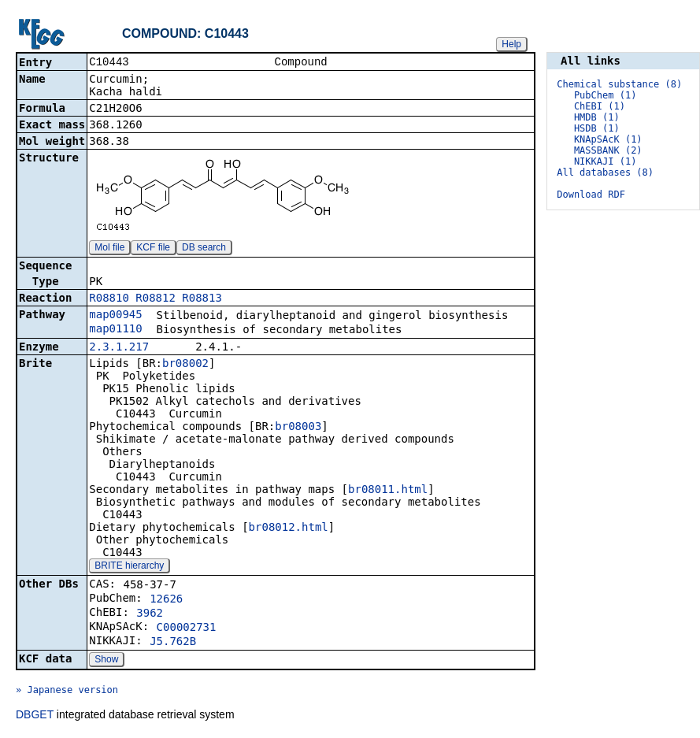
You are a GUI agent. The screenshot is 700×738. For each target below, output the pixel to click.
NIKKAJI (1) (605, 161)
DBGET (35, 716)
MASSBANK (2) (608, 150)
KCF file (153, 249)
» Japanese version (67, 692)
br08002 (185, 365)
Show (106, 661)
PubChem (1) (605, 95)
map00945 (115, 316)
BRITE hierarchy (129, 567)
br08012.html (289, 528)
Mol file (109, 249)
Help (511, 44)
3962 (150, 614)
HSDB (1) (597, 128)
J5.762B (173, 643)
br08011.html (388, 491)
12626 (166, 600)
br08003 (298, 428)
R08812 (156, 299)
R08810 (109, 299)
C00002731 (187, 629)
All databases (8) (605, 172)
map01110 (115, 330)
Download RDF (591, 195)
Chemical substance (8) (619, 84)
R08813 (202, 299)
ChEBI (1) (600, 106)
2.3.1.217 (119, 348)
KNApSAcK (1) (608, 139)
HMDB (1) (597, 117)
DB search (204, 249)
